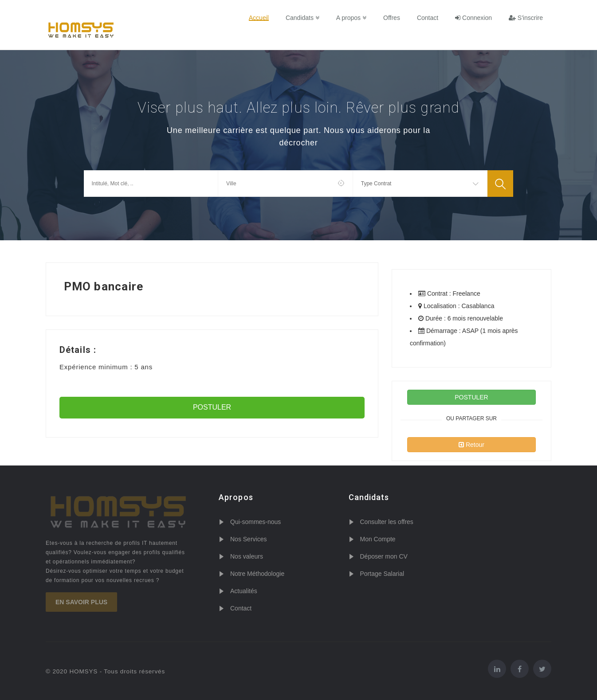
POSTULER (212, 407)
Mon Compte (378, 539)
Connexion (473, 18)
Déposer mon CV (384, 556)
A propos (351, 18)
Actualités (244, 591)
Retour (471, 445)
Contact (428, 18)
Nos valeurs (247, 556)
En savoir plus (81, 602)
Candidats (302, 18)
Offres (392, 18)
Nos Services (248, 539)
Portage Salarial (382, 574)
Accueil (259, 18)
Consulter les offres (387, 522)
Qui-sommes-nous (255, 522)
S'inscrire (526, 18)
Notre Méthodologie (257, 574)
